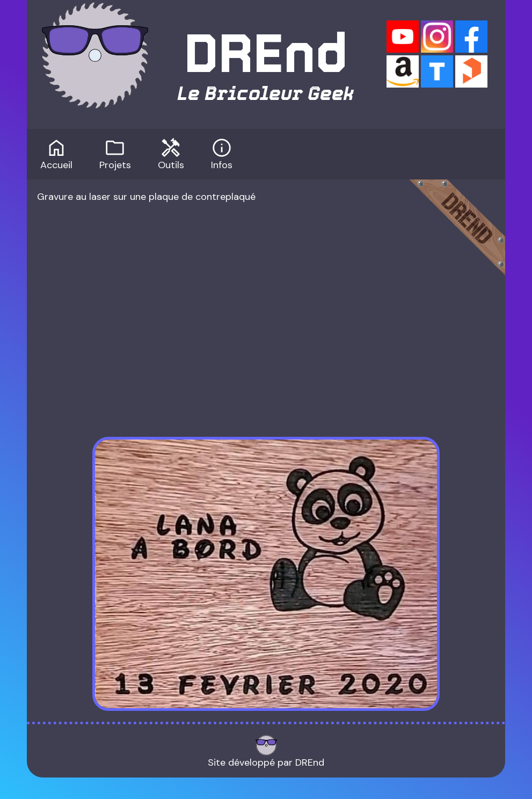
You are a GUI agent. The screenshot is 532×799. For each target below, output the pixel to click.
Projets (115, 153)
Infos (222, 153)
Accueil (56, 153)
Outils (171, 153)
